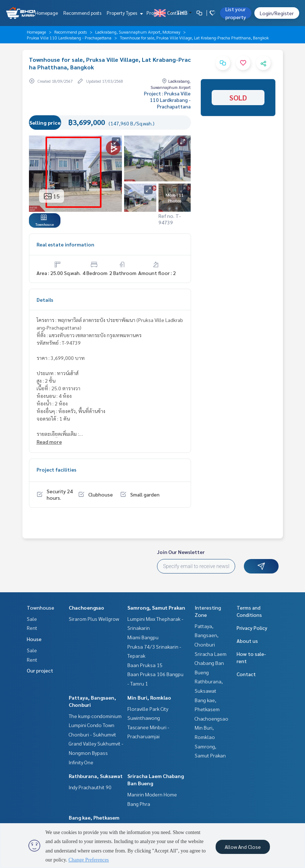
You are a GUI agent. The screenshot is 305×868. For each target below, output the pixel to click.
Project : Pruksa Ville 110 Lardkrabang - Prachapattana (167, 100)
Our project (40, 670)
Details (45, 300)
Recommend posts (82, 13)
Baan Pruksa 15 (145, 665)
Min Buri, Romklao (149, 697)
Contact (175, 13)
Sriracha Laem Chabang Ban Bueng (211, 663)
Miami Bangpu (143, 637)
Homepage (46, 13)
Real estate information (65, 244)
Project (154, 13)
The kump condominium (95, 716)
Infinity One (81, 762)
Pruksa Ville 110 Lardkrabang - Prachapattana (69, 38)
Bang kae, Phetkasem (94, 817)
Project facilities (56, 469)
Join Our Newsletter (181, 552)
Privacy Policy (252, 628)
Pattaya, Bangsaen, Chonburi (207, 635)
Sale (32, 619)
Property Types (124, 13)
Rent (32, 628)
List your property (236, 13)
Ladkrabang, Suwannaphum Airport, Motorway (138, 32)
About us (247, 641)
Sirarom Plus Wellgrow (94, 619)
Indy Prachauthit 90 (90, 787)
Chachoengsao (86, 607)
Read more (49, 442)
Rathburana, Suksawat (96, 776)
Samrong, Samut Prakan (156, 607)
